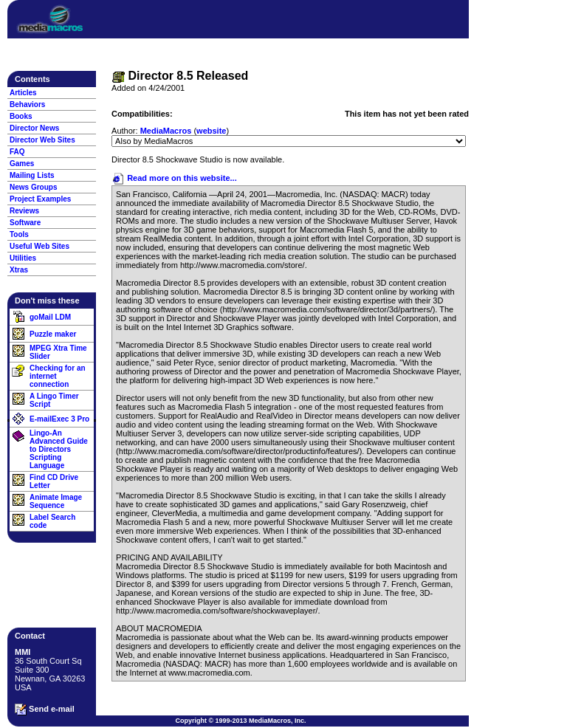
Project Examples (40, 199)
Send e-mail (45, 710)
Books (21, 116)
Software (25, 223)
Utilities (23, 258)
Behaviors (27, 104)
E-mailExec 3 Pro (59, 419)
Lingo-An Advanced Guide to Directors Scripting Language (59, 449)
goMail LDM (50, 317)
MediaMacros (166, 131)
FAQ (17, 152)
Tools (19, 234)
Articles (23, 93)
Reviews (24, 211)
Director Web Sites (42, 140)
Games (22, 164)
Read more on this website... (174, 178)
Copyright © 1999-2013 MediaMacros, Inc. (240, 721)
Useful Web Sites (39, 246)
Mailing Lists (32, 175)
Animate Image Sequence (56, 501)
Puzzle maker (53, 334)
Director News (34, 128)
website (211, 131)
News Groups (33, 187)
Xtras (19, 270)
